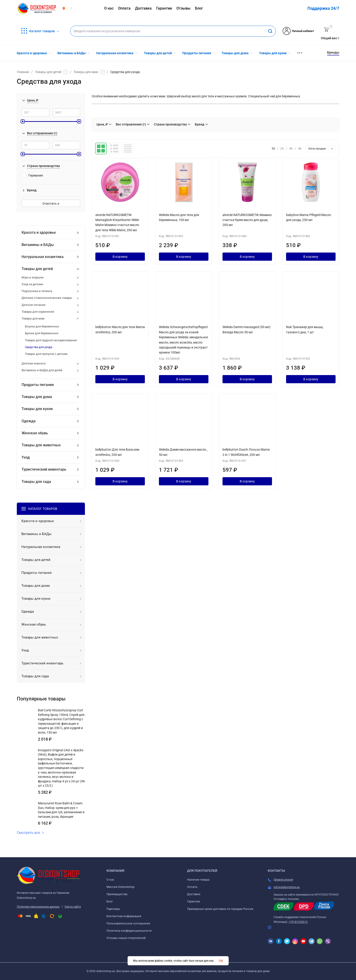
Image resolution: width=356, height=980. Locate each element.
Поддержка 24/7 (323, 8)
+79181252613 (298, 922)
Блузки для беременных (42, 326)
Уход (26, 457)
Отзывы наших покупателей (126, 938)
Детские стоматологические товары (47, 298)
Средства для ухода (39, 347)
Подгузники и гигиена (37, 291)
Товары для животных (41, 445)
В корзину (120, 257)
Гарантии (194, 901)
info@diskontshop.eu (287, 887)
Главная (23, 72)
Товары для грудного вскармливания (51, 340)
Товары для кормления (38, 312)
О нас (110, 880)
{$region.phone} (283, 880)
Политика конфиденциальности (129, 931)
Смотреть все (30, 833)
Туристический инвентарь (44, 469)
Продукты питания (38, 385)
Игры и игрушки (33, 277)
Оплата (192, 887)
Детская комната (33, 363)
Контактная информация (124, 916)
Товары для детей (48, 72)
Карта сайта (73, 907)
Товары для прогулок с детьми (46, 354)
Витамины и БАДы (38, 245)
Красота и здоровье (39, 232)
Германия (32, 175)
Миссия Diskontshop (120, 887)
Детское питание (33, 305)
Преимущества (117, 894)
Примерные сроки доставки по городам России (220, 909)
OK (221, 961)
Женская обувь (35, 433)
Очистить (51, 204)
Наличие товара (198, 880)
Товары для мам (86, 72)
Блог (110, 901)
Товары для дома (37, 397)
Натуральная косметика (43, 257)
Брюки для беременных (42, 333)
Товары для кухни (37, 409)
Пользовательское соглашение (128, 923)
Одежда (29, 421)
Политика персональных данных (38, 907)
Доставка (194, 894)
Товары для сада (36, 482)
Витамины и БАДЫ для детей (42, 370)
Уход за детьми (32, 284)
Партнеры (113, 909)
